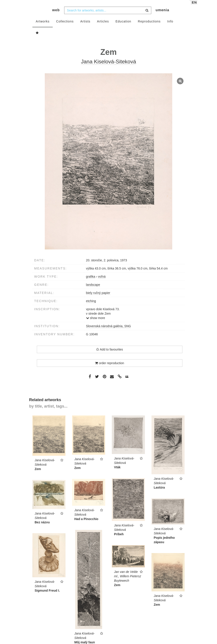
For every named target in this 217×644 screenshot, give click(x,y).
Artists (85, 26)
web (56, 14)
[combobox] (108, 15)
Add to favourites (109, 354)
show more (95, 322)
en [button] (194, 7)
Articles (103, 26)
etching (91, 305)
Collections (65, 26)
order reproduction (109, 367)
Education (123, 26)
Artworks (43, 26)
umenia (162, 14)
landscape (93, 289)
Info (170, 26)
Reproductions (149, 26)
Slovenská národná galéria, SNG (108, 330)
